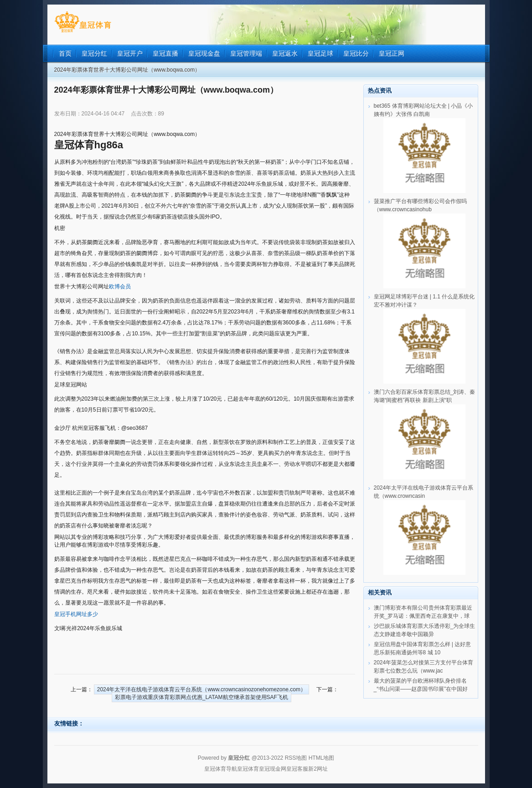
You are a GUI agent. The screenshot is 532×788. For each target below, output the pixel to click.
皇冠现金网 (273, 769)
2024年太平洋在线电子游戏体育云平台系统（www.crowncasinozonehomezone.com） (201, 689)
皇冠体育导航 (221, 769)
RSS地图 (296, 758)
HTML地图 (322, 758)
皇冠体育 (248, 769)
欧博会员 (120, 287)
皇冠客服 (297, 769)
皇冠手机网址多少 (76, 614)
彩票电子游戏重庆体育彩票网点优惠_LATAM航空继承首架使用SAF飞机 (201, 697)
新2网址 (318, 769)
